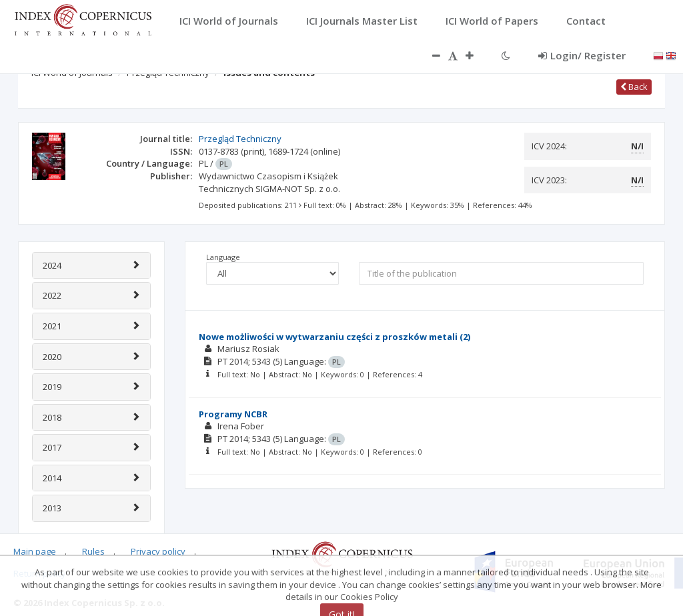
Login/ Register (582, 55)
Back (634, 87)
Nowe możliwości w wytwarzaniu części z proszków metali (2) (334, 337)
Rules (93, 551)
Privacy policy (158, 551)
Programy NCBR (233, 414)
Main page (35, 551)
